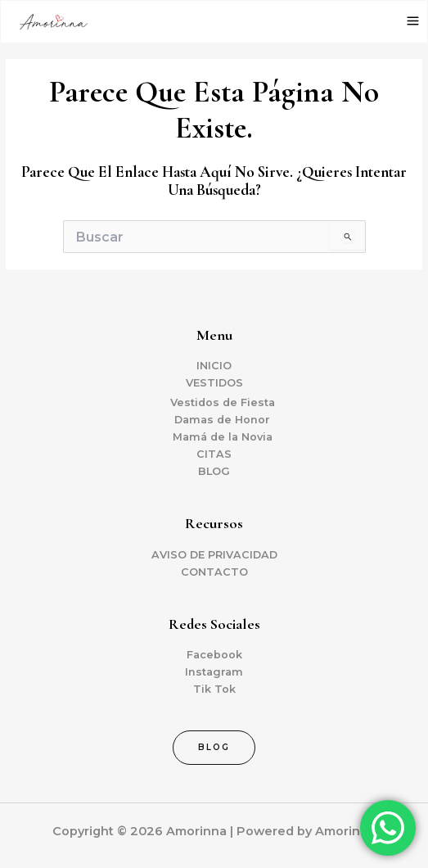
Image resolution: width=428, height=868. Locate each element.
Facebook (214, 655)
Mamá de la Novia (223, 437)
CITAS (214, 454)
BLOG (214, 471)
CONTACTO (214, 572)
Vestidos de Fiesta (223, 402)
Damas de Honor (222, 420)
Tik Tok (214, 689)
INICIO (214, 366)
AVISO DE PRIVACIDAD (214, 555)
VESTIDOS (214, 383)
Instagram (214, 672)
